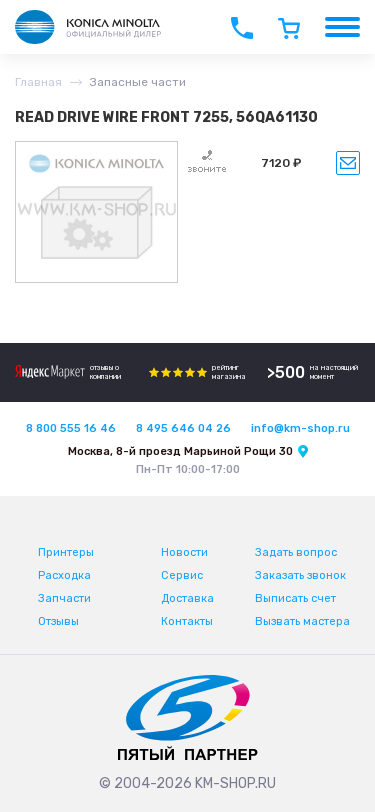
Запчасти (64, 598)
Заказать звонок (300, 575)
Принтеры (66, 552)
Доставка (187, 598)
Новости (184, 552)
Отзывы (58, 621)
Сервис (182, 575)
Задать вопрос (296, 552)
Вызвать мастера (302, 621)
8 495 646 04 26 (183, 428)
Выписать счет (295, 598)
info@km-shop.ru (300, 428)
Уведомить (348, 163)
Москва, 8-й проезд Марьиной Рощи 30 (180, 451)
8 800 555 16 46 (71, 428)
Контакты (187, 621)
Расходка (64, 575)
